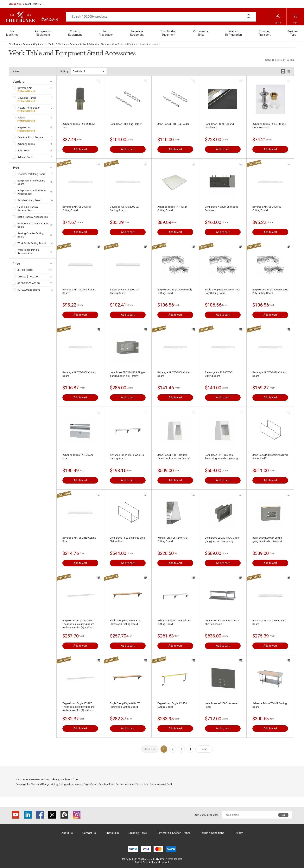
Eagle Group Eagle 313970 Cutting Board (172, 705)
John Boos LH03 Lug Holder (126, 124)
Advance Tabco (26, 144)
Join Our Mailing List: (206, 815)
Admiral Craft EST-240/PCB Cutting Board (172, 539)
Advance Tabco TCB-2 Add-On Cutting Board (127, 457)
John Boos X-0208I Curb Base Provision (222, 209)
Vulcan (21, 118)
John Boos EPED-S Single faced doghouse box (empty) (221, 457)
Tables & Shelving (58, 44)
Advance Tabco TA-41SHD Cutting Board (172, 209)
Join (283, 815)
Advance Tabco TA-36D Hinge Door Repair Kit (269, 126)
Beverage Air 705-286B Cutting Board (79, 539)
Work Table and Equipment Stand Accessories (136, 44)
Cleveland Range (27, 98)
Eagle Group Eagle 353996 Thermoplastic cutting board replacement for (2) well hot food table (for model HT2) (78, 624)
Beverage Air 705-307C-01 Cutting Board (219, 374)
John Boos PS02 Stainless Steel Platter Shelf (128, 539)
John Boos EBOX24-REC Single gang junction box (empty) (222, 539)
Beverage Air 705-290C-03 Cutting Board (267, 209)
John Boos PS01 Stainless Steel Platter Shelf (270, 457)
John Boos (24, 151)
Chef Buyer (14, 44)
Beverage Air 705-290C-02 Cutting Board (124, 209)
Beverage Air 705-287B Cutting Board (269, 622)
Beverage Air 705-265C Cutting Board (79, 374)
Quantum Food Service (30, 137)
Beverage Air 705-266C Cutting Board (174, 374)
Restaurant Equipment (34, 44)
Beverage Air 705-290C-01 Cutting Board (77, 209)
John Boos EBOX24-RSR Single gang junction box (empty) (127, 374)
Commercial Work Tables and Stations (89, 44)
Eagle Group (24, 127)
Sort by (64, 71)
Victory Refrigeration (29, 108)
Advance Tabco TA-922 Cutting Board (270, 705)
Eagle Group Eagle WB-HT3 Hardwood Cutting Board (125, 705)
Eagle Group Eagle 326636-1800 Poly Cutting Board (223, 291)
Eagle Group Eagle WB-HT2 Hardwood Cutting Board (125, 622)
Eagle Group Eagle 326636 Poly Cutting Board (175, 291)
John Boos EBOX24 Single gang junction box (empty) (267, 539)
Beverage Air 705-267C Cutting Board (269, 374)
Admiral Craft (25, 157)
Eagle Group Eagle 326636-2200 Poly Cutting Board (270, 291)
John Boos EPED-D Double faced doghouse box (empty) (174, 457)
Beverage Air (25, 88)
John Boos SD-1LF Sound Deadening (219, 126)
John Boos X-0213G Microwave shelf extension (222, 622)
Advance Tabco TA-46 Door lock (78, 457)
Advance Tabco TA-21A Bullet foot (79, 126)
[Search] (161, 17)
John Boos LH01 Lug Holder (173, 124)
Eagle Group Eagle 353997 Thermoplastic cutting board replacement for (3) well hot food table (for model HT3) (78, 707)
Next (204, 749)
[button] (25, 4)
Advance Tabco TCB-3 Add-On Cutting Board (174, 622)
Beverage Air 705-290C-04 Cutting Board (124, 291)
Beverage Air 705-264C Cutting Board (79, 291)
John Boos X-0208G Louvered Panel (222, 705)
